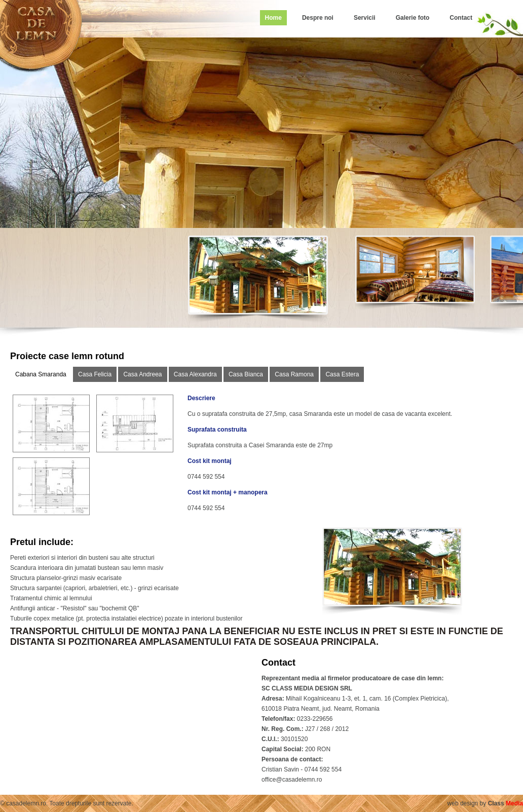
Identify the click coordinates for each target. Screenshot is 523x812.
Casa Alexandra (195, 374)
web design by (485, 803)
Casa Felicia (95, 374)
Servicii (365, 18)
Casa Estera (342, 374)
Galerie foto (413, 18)
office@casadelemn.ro (292, 780)
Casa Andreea (142, 374)
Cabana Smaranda (41, 374)
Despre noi (318, 18)
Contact (461, 18)
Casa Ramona (294, 374)
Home (273, 18)
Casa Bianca (246, 374)
